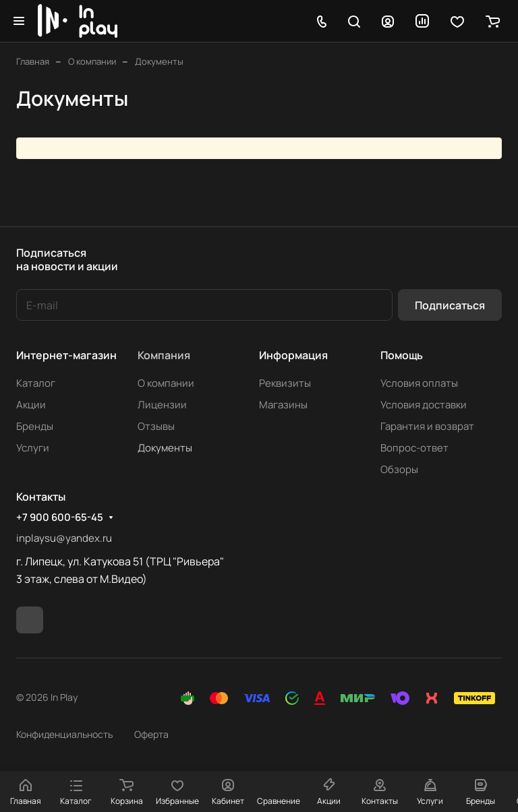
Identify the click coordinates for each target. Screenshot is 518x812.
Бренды (35, 426)
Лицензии (162, 405)
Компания (164, 355)
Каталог (36, 383)
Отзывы (156, 426)
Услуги (33, 448)
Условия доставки (424, 405)
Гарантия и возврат (427, 426)
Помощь (402, 355)
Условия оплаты (419, 383)
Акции (31, 405)
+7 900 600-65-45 (60, 518)
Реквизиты (285, 383)
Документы (165, 448)
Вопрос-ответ (414, 448)
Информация (293, 355)
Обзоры (399, 469)
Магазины (283, 405)
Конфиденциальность (64, 734)
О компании (166, 383)
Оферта (151, 734)
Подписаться (450, 305)
